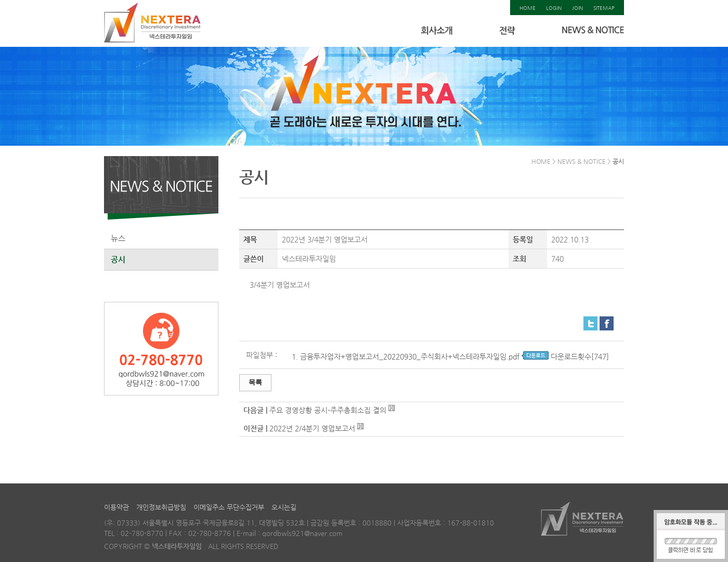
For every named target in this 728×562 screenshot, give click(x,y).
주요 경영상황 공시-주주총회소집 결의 (328, 410)
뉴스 (118, 238)
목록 (255, 382)
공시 (118, 259)
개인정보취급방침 (161, 507)
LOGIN (554, 8)
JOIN (577, 8)
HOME (528, 8)
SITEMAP (604, 8)
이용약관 (116, 507)
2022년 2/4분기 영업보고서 (312, 428)
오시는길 (284, 507)
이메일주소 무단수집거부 (229, 507)
